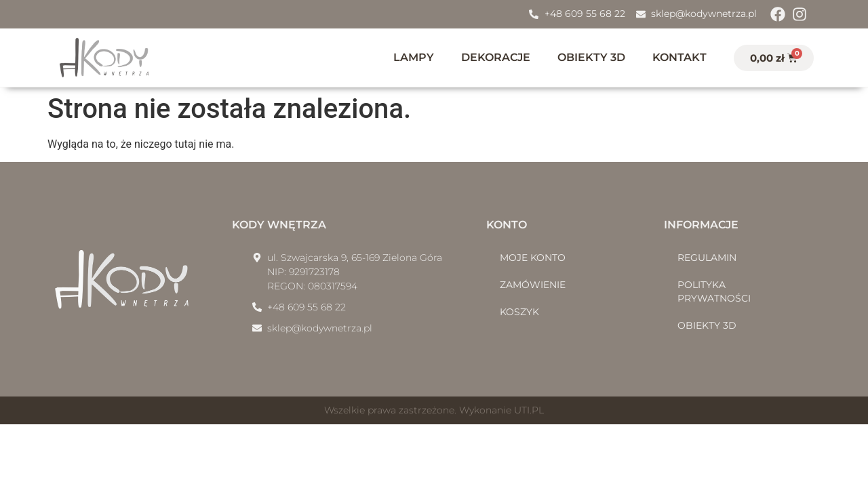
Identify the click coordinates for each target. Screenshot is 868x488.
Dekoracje (496, 57)
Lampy (414, 57)
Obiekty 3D (591, 57)
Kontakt (679, 57)
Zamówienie (533, 285)
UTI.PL (529, 410)
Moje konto (533, 258)
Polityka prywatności (714, 291)
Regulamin (707, 258)
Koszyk (519, 312)
